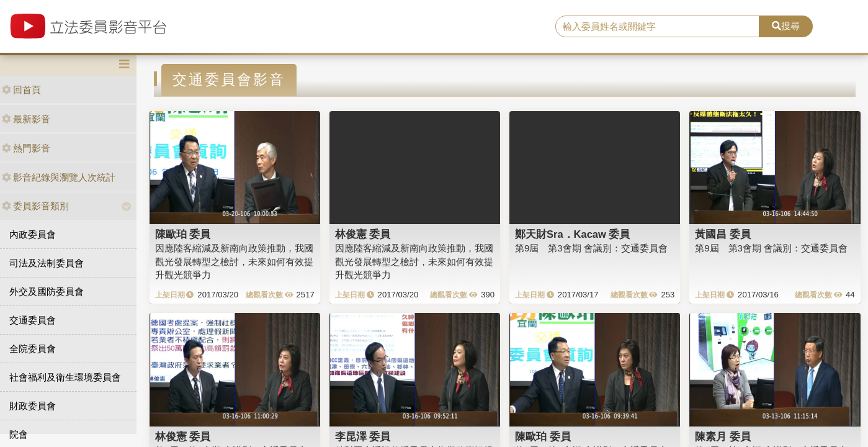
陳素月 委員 (723, 436)
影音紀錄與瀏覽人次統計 (59, 177)
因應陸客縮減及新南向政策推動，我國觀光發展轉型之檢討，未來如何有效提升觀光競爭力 (234, 261)
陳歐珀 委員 (183, 234)
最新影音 (26, 119)
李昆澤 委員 (363, 436)
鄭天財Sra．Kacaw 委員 (572, 234)
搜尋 (786, 26)
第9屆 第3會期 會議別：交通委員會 (591, 248)
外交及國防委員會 (47, 291)
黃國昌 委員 (723, 234)
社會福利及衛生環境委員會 (65, 377)
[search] (657, 27)
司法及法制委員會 (47, 263)
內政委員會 (33, 234)
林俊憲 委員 (363, 234)
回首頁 (21, 90)
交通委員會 (33, 320)
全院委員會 (33, 349)
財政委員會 (33, 406)
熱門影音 (26, 148)
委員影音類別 (35, 206)
